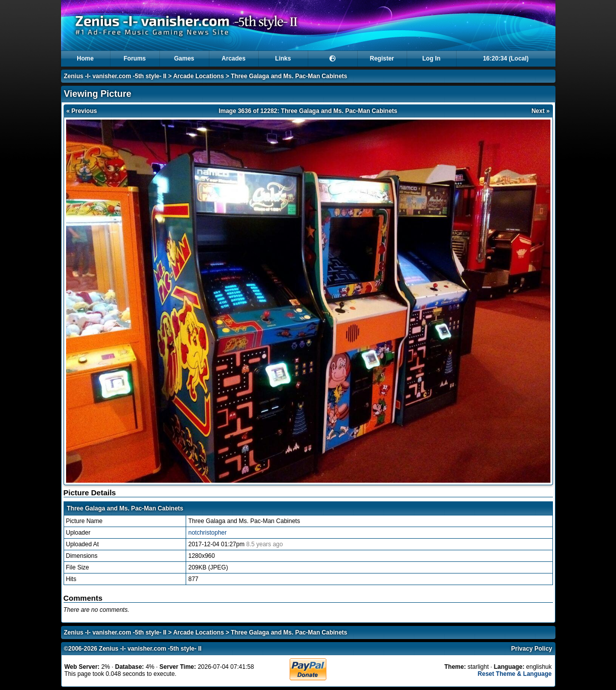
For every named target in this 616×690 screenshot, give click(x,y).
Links (283, 59)
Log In (431, 59)
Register (382, 59)
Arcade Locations (199, 76)
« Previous (82, 111)
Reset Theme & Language (515, 674)
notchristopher (207, 533)
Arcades (233, 59)
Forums (135, 59)
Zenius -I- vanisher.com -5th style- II (115, 76)
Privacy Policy (531, 649)
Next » (540, 111)
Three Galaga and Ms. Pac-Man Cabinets (289, 76)
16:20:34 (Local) (506, 59)
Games (184, 59)
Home (85, 59)
